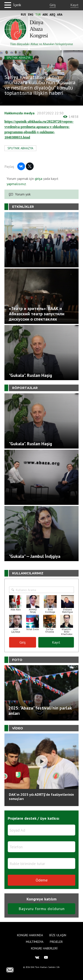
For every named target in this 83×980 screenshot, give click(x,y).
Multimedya (35, 942)
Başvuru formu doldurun (42, 909)
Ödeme (42, 880)
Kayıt (74, 5)
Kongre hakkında (30, 935)
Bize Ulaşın (58, 935)
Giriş (53, 5)
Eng (31, 15)
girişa (39, 179)
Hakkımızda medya (19, 113)
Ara (60, 15)
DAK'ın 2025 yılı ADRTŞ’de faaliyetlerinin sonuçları (41, 797)
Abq (52, 15)
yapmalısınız (16, 184)
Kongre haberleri (44, 948)
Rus (23, 15)
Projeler (56, 942)
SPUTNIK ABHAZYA (19, 58)
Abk (45, 15)
